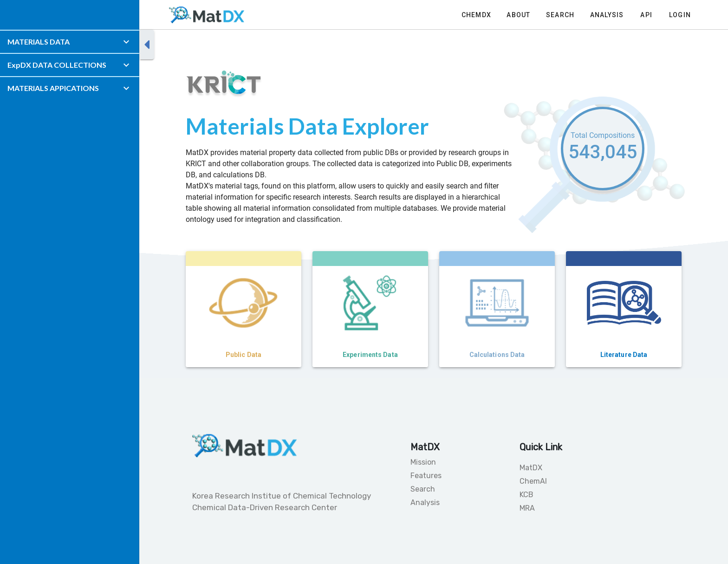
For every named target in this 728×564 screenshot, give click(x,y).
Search (423, 489)
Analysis (425, 502)
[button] (70, 42)
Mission (423, 462)
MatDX (531, 468)
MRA (527, 508)
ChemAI (533, 481)
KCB (526, 495)
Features (426, 476)
